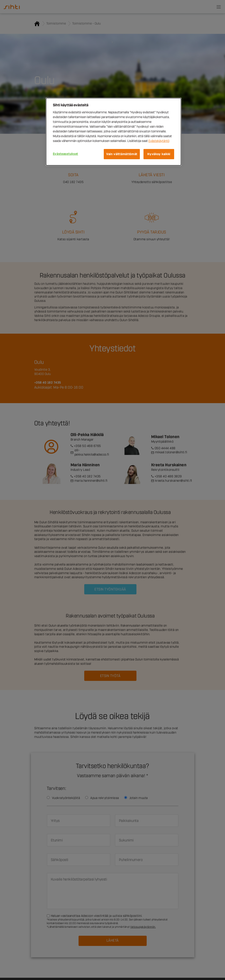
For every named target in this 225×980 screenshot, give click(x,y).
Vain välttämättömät (122, 154)
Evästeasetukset (66, 154)
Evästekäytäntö (159, 141)
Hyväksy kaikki (159, 154)
